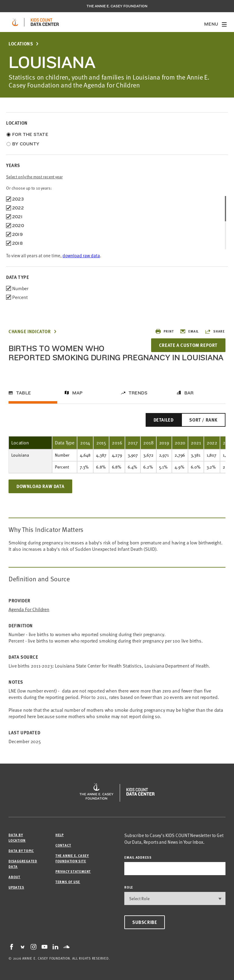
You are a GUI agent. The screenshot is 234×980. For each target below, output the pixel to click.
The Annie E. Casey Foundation (117, 6)
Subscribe (145, 922)
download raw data (81, 255)
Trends (138, 393)
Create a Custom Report (188, 345)
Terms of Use (68, 882)
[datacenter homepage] (45, 22)
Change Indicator (30, 331)
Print (164, 331)
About (14, 877)
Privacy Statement (73, 871)
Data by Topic (21, 851)
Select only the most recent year (34, 177)
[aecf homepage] (15, 22)
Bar (189, 393)
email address (138, 857)
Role (129, 887)
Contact (63, 845)
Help (60, 835)
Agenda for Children (29, 609)
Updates (16, 887)
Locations (21, 44)
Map (78, 393)
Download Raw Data (40, 486)
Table (23, 393)
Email (189, 331)
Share (215, 331)
